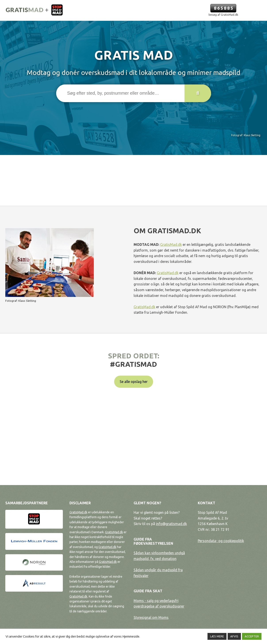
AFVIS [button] (234, 636)
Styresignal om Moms (151, 617)
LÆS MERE (217, 636)
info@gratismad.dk (171, 524)
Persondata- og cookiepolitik (221, 541)
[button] (198, 93)
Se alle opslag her (134, 382)
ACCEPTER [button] (252, 636)
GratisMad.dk (171, 245)
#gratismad (133, 364)
